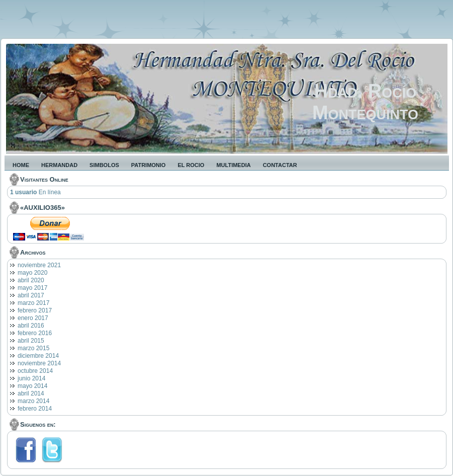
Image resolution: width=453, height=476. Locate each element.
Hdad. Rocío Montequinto (365, 102)
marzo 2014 (33, 401)
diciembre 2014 (38, 356)
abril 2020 (31, 280)
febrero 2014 (35, 409)
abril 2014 (31, 393)
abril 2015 (31, 341)
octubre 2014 (35, 371)
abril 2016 (31, 326)
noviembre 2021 (39, 265)
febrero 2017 (35, 310)
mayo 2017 (32, 288)
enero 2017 (33, 318)
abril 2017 (31, 295)
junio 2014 (31, 378)
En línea (35, 192)
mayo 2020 (32, 273)
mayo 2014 (32, 386)
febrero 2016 (35, 333)
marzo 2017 (33, 303)
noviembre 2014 (39, 363)
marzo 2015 (33, 348)
